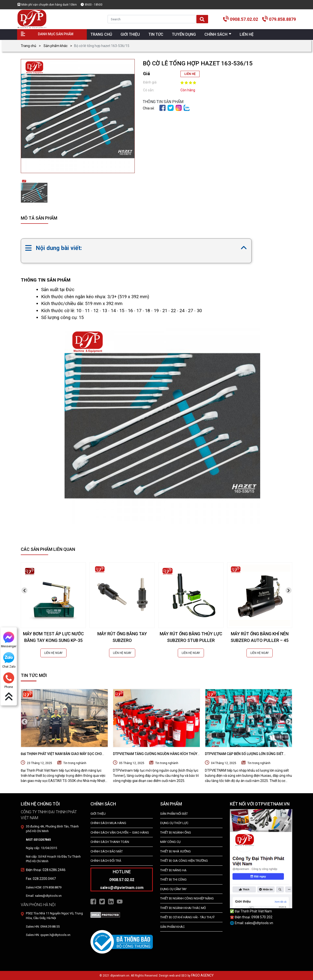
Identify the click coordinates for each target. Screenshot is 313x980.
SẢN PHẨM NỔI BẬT (174, 814)
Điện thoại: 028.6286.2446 (46, 870)
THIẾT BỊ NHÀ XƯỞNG (175, 851)
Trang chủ (28, 46)
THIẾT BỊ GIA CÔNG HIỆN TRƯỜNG (184, 861)
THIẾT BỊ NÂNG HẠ (173, 870)
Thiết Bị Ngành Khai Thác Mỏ (183, 908)
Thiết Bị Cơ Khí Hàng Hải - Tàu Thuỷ (187, 917)
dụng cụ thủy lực (174, 823)
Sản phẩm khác (56, 46)
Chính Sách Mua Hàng (108, 823)
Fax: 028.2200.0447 (41, 879)
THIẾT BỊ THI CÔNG (173, 880)
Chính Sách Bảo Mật (107, 851)
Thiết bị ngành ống (176, 832)
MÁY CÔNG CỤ (170, 842)
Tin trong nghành (75, 763)
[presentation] (24, 590)
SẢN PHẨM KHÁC (172, 927)
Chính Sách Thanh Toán (110, 842)
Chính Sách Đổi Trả (106, 861)
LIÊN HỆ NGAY (53, 653)
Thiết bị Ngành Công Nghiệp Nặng (187, 898)
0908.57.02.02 (244, 19)
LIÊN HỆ (190, 74)
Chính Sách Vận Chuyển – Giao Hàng (120, 832)
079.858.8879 (282, 19)
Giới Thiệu (98, 814)
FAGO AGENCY (202, 975)
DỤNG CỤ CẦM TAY (173, 889)
